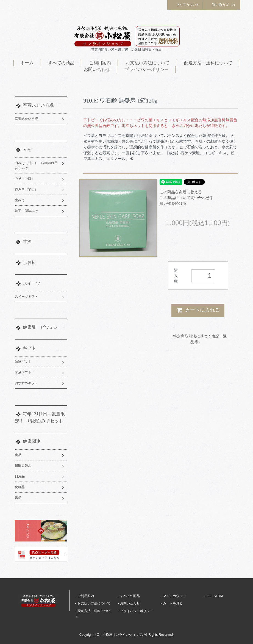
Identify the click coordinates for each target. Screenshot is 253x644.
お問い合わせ (97, 69)
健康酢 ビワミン (40, 327)
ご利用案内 (100, 63)
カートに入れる (198, 310)
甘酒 (27, 241)
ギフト (29, 348)
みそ (27, 149)
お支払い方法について (148, 63)
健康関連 (32, 441)
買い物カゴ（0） (222, 4)
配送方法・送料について (208, 63)
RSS (208, 596)
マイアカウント (185, 4)
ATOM (218, 596)
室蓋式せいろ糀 (38, 105)
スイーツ (32, 283)
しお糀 (29, 262)
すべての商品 (61, 63)
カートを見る (173, 603)
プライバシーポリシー (147, 69)
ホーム (27, 63)
